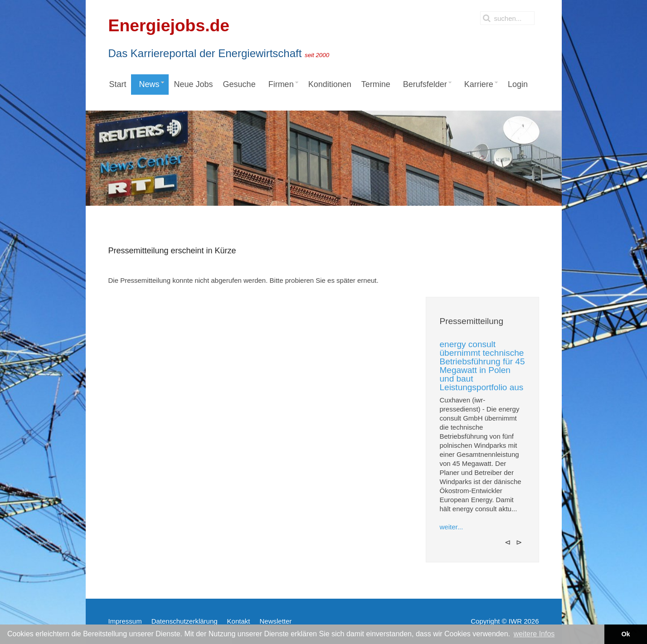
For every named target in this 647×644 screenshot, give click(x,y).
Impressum (125, 621)
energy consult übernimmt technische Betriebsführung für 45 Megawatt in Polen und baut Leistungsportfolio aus (482, 366)
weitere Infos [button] (534, 634)
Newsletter (275, 621)
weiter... (452, 527)
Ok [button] (625, 634)
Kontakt (239, 621)
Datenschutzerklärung (185, 621)
